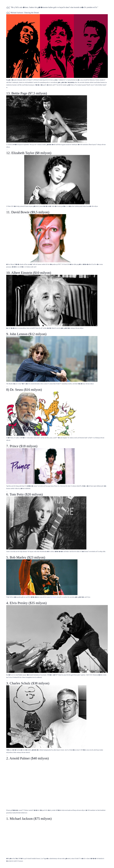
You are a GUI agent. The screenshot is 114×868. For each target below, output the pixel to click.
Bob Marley (54, 597)
